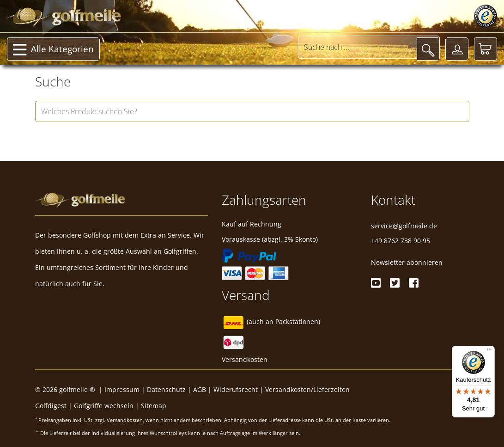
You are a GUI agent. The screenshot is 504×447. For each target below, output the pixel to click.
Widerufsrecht (236, 389)
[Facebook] (414, 283)
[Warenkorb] (486, 49)
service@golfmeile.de (404, 226)
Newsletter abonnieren (407, 262)
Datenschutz (166, 389)
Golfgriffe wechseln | (107, 406)
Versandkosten (245, 359)
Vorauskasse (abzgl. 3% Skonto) (270, 239)
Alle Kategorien (53, 50)
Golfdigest (51, 406)
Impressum (122, 389)
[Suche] (428, 49)
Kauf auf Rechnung (252, 224)
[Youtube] (376, 283)
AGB (200, 389)
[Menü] (489, 351)
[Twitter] (395, 283)
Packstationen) (298, 321)
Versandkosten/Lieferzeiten (307, 389)
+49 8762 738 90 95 (401, 241)
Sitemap (154, 406)
